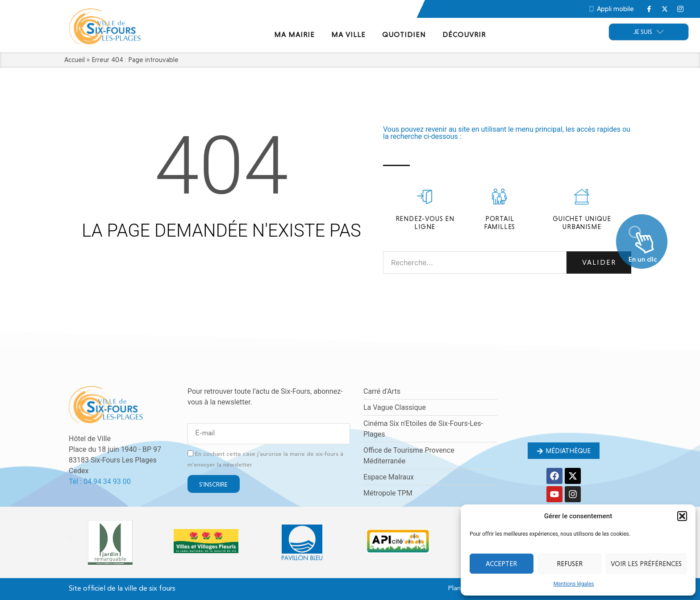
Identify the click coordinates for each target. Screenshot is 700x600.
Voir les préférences (646, 564)
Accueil (75, 60)
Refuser (570, 564)
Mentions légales (574, 584)
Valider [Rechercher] (599, 262)
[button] (682, 516)
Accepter (501, 564)
